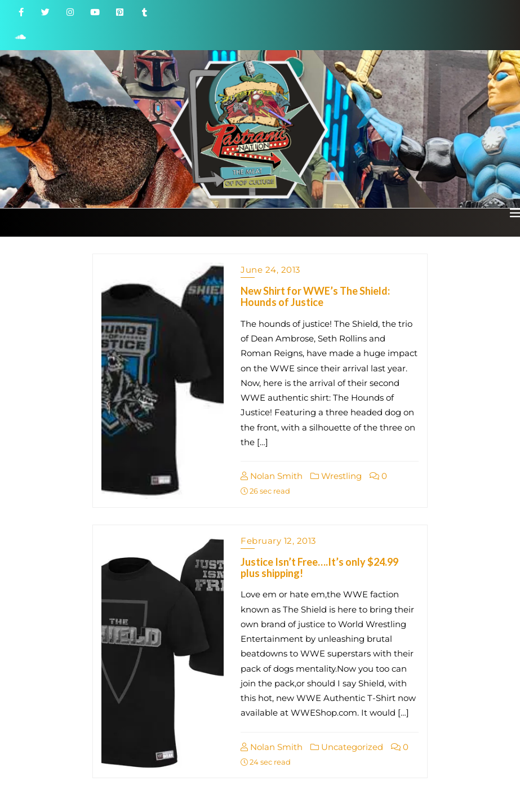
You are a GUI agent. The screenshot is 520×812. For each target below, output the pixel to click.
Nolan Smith (272, 476)
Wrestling (336, 476)
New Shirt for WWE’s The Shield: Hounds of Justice (315, 296)
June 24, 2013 (270, 270)
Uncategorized (347, 747)
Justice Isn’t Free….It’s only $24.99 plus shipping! (319, 567)
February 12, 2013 (278, 541)
